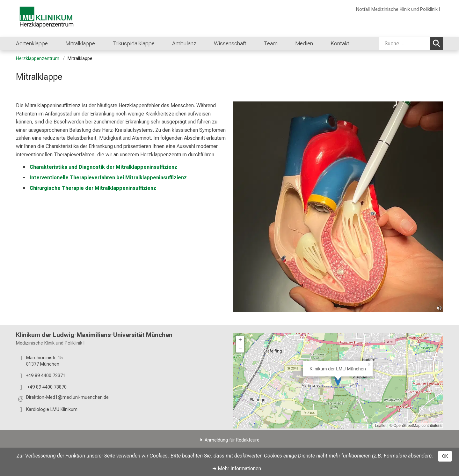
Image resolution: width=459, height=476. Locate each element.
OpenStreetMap (407, 426)
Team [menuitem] (271, 43)
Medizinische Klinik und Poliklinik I (406, 9)
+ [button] (240, 340)
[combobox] (411, 43)
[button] (67, 398)
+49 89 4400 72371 (46, 375)
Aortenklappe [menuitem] (32, 43)
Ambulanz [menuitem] (184, 43)
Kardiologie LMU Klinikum (52, 409)
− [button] (240, 348)
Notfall (363, 9)
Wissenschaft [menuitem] (230, 43)
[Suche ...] (404, 43)
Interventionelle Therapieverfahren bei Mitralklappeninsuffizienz (108, 177)
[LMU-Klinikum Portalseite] (54, 18)
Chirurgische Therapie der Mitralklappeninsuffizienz (93, 188)
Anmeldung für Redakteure (232, 440)
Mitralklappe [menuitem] (80, 43)
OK (445, 456)
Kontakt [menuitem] (340, 43)
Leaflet (381, 426)
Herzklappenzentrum (38, 59)
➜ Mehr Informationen (237, 469)
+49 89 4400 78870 (46, 387)
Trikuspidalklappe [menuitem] (134, 43)
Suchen (437, 43)
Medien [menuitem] (304, 43)
